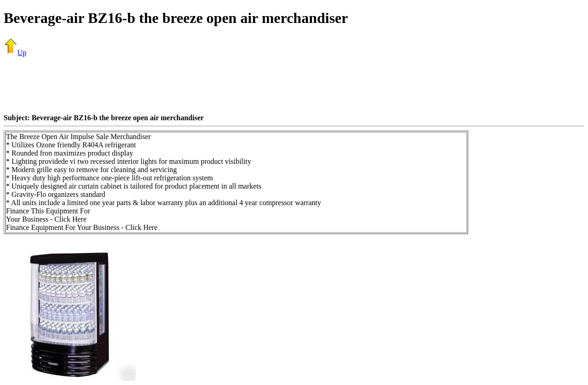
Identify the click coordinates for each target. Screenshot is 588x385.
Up (15, 53)
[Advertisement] (294, 85)
